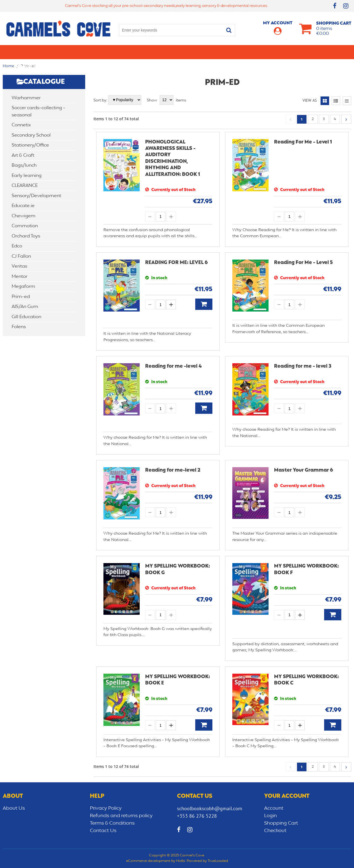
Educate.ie (23, 206)
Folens (19, 327)
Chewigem (24, 216)
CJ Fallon (21, 256)
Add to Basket (204, 304)
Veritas (19, 266)
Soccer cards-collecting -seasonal (38, 112)
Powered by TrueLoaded (207, 861)
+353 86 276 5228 (197, 816)
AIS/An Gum (25, 307)
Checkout (275, 831)
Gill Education (26, 317)
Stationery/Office (127, 52)
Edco (17, 246)
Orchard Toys (26, 236)
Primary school (32, 52)
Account (274, 808)
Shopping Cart (281, 823)
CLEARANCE (328, 52)
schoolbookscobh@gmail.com (210, 808)
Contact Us (103, 831)
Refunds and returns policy (121, 816)
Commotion (25, 226)
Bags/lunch (199, 52)
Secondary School (78, 52)
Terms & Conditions (112, 823)
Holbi (181, 861)
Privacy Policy (106, 808)
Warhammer (26, 98)
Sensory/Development (285, 52)
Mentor (19, 277)
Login (270, 816)
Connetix (21, 125)
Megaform (23, 287)
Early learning (236, 52)
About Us (14, 808)
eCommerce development (148, 861)
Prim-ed (21, 297)
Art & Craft (167, 52)
